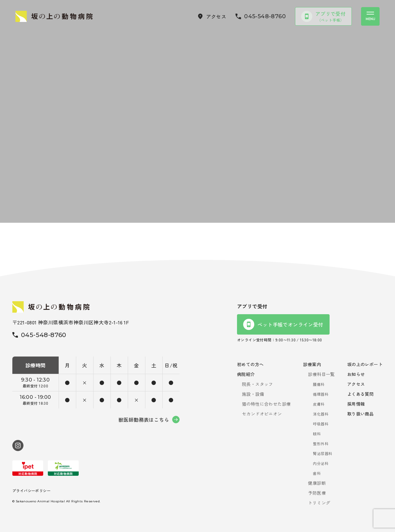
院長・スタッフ (258, 384)
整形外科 (321, 443)
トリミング (319, 503)
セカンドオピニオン (262, 414)
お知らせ (356, 374)
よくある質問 (360, 394)
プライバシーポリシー (31, 490)
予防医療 (317, 493)
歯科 (317, 473)
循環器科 (321, 394)
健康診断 (317, 483)
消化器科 (321, 414)
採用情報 (356, 404)
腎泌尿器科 (322, 453)
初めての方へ (250, 364)
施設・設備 (253, 394)
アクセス (356, 384)
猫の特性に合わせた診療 (266, 404)
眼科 (317, 434)
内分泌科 (321, 463)
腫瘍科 (319, 384)
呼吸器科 (321, 424)
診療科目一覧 (321, 374)
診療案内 (312, 364)
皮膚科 (319, 404)
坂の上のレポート (365, 364)
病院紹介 (246, 374)
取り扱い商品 (360, 414)
